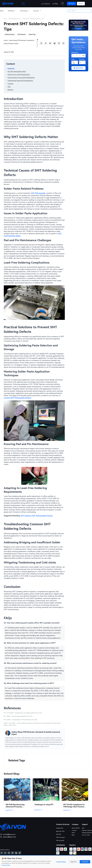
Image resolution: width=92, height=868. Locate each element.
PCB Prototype (61, 837)
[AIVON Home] (8, 4)
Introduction (11, 68)
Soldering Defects (10, 34)
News (73, 833)
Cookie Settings (61, 862)
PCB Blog (11, 11)
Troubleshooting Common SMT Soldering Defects (20, 81)
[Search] (80, 11)
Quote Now (79, 68)
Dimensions (75, 52)
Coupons (46, 4)
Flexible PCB (60, 828)
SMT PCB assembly (38, 193)
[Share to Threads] (59, 43)
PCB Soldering (22, 34)
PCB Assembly (60, 840)
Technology (24, 11)
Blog (73, 835)
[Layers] (75, 62)
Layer (73, 59)
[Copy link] (63, 43)
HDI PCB (9, 798)
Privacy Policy (6, 865)
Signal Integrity (40, 798)
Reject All (74, 862)
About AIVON (76, 828)
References (10, 90)
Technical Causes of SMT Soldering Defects (19, 75)
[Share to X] (46, 43)
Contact (74, 830)
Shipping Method (87, 833)
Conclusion (11, 84)
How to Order (86, 835)
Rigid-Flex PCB (60, 831)
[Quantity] (82, 62)
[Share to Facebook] (41, 43)
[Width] (73, 56)
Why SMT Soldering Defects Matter (17, 71)
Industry (36, 11)
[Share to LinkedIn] (50, 43)
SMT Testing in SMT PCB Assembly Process (37, 516)
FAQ (83, 828)
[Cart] (62, 4)
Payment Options (87, 830)
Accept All (85, 862)
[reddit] (55, 43)
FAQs (9, 87)
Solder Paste (32, 34)
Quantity (82, 59)
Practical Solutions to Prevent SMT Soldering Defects (21, 78)
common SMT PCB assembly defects (17, 398)
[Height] (80, 56)
